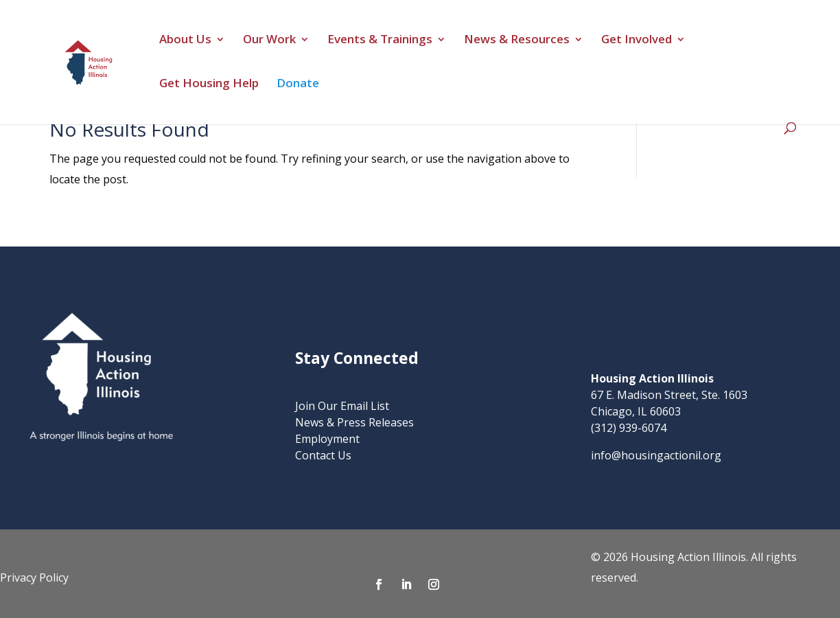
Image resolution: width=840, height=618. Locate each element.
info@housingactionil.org (656, 455)
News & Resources (517, 41)
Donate (298, 84)
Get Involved (637, 41)
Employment (327, 439)
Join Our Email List (342, 406)
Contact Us (323, 455)
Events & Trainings (380, 41)
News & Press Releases (354, 422)
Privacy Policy (34, 577)
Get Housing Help (209, 84)
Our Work (269, 41)
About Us (185, 41)
